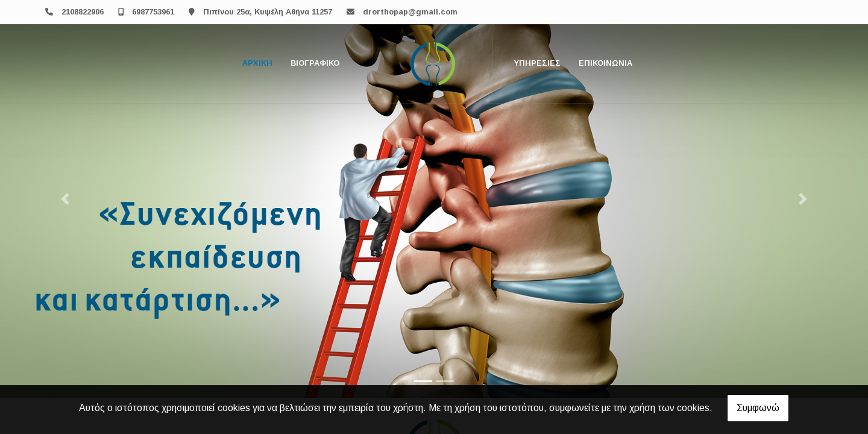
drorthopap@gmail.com (410, 12)
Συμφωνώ (758, 408)
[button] (65, 199)
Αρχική (257, 63)
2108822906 (83, 12)
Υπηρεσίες (537, 63)
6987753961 (153, 12)
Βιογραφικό (315, 63)
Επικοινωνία (605, 63)
